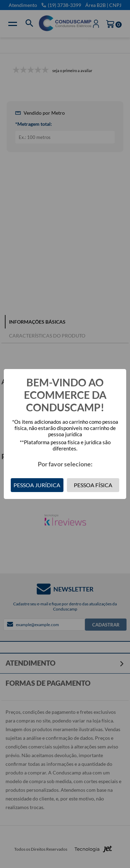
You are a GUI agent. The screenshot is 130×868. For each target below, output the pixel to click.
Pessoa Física (93, 485)
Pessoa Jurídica (37, 485)
